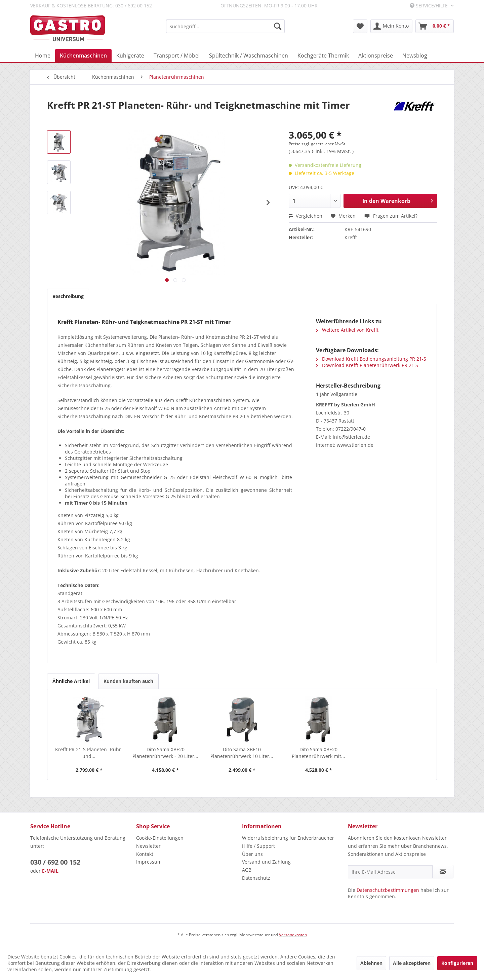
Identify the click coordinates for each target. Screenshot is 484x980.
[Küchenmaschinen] (83, 56)
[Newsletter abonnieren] (443, 872)
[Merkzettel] (360, 26)
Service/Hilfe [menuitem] (429, 6)
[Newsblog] (415, 56)
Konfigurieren (457, 963)
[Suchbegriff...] (225, 26)
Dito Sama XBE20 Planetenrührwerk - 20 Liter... (165, 753)
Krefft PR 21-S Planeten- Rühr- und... (89, 753)
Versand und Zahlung (266, 862)
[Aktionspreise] (376, 56)
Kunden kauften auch (128, 681)
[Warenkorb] (435, 26)
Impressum (149, 862)
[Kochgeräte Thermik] (323, 56)
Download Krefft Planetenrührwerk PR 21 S (367, 365)
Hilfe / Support (258, 846)
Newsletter (148, 846)
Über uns (252, 854)
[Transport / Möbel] (177, 56)
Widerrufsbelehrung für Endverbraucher (288, 838)
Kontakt (145, 854)
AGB (247, 870)
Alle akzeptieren (412, 963)
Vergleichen (306, 216)
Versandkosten (293, 935)
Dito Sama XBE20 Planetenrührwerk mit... (318, 753)
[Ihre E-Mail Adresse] (390, 872)
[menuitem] (225, 26)
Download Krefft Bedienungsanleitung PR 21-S (371, 359)
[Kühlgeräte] (130, 56)
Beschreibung (68, 296)
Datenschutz (256, 878)
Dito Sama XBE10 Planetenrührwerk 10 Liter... (242, 753)
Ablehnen (371, 963)
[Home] (43, 56)
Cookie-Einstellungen (160, 838)
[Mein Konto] (391, 26)
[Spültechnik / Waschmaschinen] (249, 56)
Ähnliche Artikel (71, 681)
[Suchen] (278, 26)
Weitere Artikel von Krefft (347, 330)
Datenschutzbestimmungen (388, 890)
